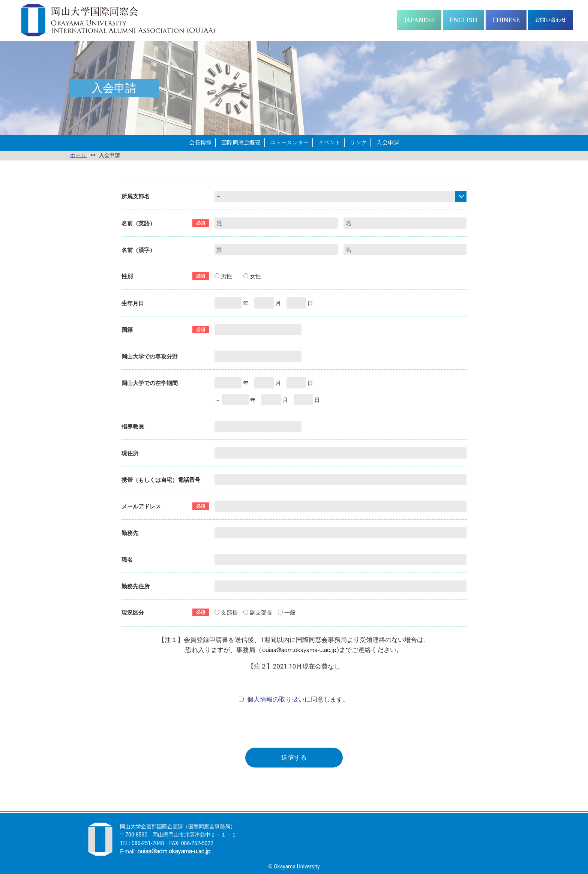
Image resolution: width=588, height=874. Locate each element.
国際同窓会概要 (241, 142)
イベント (329, 142)
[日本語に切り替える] (419, 20)
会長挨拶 (200, 142)
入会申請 (388, 142)
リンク (358, 142)
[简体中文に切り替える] (506, 20)
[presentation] (294, 726)
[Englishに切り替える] (463, 20)
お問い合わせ (550, 19)
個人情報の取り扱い (276, 699)
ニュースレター (289, 142)
